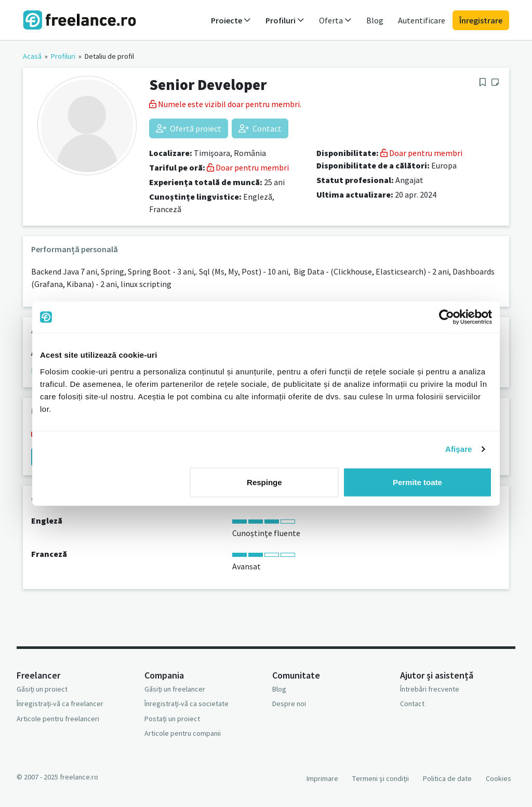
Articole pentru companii (183, 733)
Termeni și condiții (381, 778)
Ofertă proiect (189, 128)
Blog (375, 20)
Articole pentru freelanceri (58, 719)
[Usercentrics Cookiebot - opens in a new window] (447, 317)
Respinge (264, 482)
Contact (260, 128)
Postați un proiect (172, 719)
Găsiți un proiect (42, 689)
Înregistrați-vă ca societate (187, 704)
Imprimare (322, 778)
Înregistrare (481, 20)
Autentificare (422, 20)
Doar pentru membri (248, 167)
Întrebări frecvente (430, 689)
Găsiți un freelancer (175, 689)
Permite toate (417, 482)
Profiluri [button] (285, 20)
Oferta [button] (335, 20)
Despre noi (289, 704)
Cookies (498, 778)
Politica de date (447, 778)
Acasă (32, 56)
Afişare (459, 449)
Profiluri (63, 56)
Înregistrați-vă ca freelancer (60, 704)
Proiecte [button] (231, 20)
